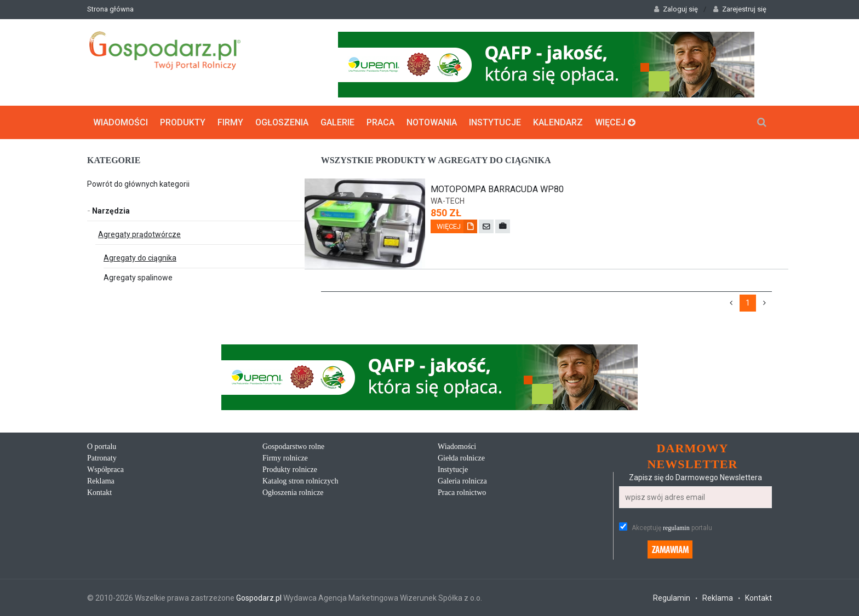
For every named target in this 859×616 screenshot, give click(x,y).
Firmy (230, 122)
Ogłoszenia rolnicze (293, 493)
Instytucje (495, 122)
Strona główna (110, 9)
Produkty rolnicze (290, 470)
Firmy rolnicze (285, 458)
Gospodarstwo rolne (293, 447)
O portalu (102, 447)
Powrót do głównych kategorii (138, 184)
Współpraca (105, 470)
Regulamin (672, 598)
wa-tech (448, 201)
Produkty (183, 122)
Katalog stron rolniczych (300, 481)
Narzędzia (108, 211)
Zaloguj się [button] (676, 9)
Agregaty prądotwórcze (139, 234)
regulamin (676, 528)
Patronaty (102, 458)
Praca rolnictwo (462, 493)
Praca (380, 122)
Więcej (615, 122)
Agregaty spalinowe (138, 278)
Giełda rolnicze (461, 458)
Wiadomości (121, 122)
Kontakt (99, 493)
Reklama (101, 481)
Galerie (337, 122)
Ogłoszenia (282, 122)
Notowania (432, 122)
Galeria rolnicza (462, 481)
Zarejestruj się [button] (740, 9)
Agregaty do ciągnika (140, 258)
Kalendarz (558, 122)
